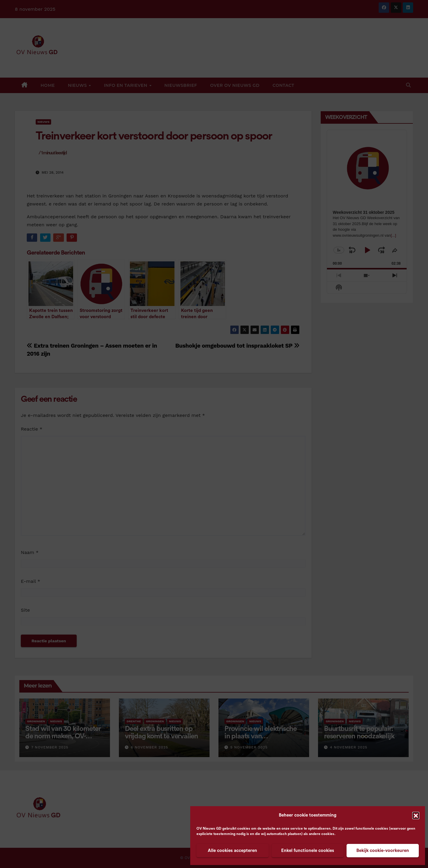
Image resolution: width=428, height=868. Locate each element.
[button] (416, 815)
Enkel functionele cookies (308, 851)
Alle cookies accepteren (232, 851)
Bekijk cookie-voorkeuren (383, 851)
